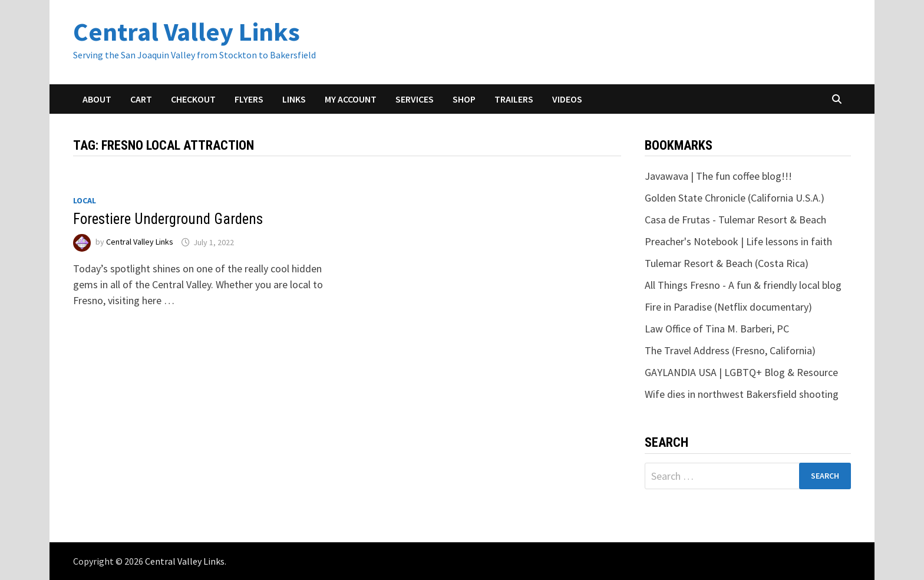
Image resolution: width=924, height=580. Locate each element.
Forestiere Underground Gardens (168, 219)
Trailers (514, 99)
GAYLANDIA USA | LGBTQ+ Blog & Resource (741, 372)
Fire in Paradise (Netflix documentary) (728, 307)
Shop (464, 99)
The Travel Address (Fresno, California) (730, 350)
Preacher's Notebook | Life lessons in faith (738, 241)
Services (415, 99)
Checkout (193, 99)
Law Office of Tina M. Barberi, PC (717, 329)
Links (294, 99)
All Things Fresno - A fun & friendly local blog (743, 285)
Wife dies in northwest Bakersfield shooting (742, 394)
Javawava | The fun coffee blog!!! (718, 176)
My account (351, 99)
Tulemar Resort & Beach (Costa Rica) (727, 263)
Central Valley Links (187, 32)
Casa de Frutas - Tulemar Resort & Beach (735, 220)
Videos (567, 99)
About (97, 99)
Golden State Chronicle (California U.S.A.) (735, 198)
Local (85, 200)
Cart (141, 99)
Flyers (249, 99)
